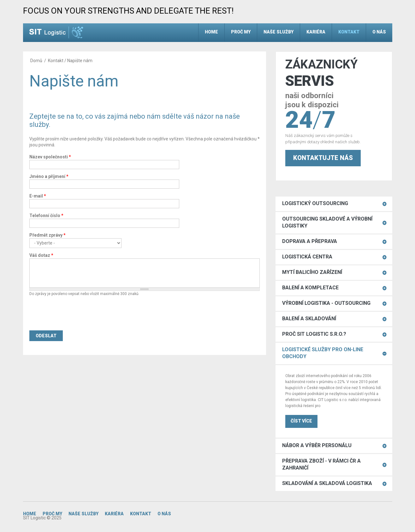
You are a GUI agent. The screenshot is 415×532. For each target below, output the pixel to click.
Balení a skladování (309, 319)
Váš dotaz (41, 255)
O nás (379, 32)
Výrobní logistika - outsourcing (326, 303)
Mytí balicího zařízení (312, 272)
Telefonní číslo (46, 216)
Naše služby (279, 32)
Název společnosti (50, 157)
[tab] (334, 204)
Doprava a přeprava (310, 241)
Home (211, 32)
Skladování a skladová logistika (327, 483)
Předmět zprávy (47, 235)
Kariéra (316, 32)
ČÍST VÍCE (301, 421)
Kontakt (349, 32)
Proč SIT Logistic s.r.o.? (314, 334)
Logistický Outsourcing (315, 203)
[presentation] (77, 314)
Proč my (241, 32)
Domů (36, 61)
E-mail (38, 196)
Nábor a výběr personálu (317, 445)
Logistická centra (307, 257)
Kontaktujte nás (323, 158)
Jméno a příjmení (49, 176)
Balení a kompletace (310, 288)
